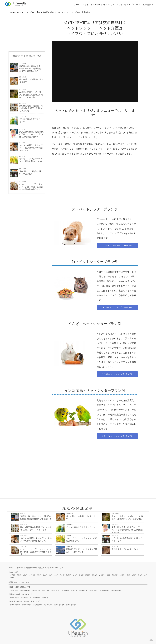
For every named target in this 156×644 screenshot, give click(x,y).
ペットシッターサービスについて (98, 5)
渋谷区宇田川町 (25, 590)
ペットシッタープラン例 (129, 5)
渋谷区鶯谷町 (37, 605)
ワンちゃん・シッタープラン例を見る (117, 245)
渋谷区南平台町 (116, 590)
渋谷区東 (74, 590)
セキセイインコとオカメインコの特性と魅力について (31, 160)
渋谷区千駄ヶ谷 (26, 598)
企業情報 (148, 5)
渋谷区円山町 (83, 590)
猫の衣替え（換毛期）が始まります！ (31, 81)
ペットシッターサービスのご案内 (27, 12)
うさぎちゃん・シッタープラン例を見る (117, 374)
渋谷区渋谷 (14, 590)
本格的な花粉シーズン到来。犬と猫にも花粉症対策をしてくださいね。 (31, 95)
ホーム (77, 5)
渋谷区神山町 (56, 590)
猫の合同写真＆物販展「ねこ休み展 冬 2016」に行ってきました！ (31, 108)
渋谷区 (69, 575)
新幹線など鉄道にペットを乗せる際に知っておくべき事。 (82, 550)
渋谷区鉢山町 (27, 605)
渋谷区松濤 (66, 590)
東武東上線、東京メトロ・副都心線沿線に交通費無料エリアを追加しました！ (31, 68)
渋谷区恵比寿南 (71, 605)
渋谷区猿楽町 (48, 605)
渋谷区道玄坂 (36, 590)
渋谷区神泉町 (94, 590)
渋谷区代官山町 (15, 605)
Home (10, 12)
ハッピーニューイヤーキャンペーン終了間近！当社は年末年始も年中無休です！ (31, 187)
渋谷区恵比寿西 (59, 605)
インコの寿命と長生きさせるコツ (31, 120)
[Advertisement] (27, 33)
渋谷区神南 (46, 590)
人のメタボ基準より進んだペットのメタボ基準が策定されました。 (31, 148)
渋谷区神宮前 (15, 598)
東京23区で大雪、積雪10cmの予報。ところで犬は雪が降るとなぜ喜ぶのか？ (31, 134)
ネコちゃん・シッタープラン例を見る (117, 307)
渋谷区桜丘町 (104, 590)
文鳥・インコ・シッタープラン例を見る (117, 436)
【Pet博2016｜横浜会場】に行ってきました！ (32, 173)
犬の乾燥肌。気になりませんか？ (126, 549)
